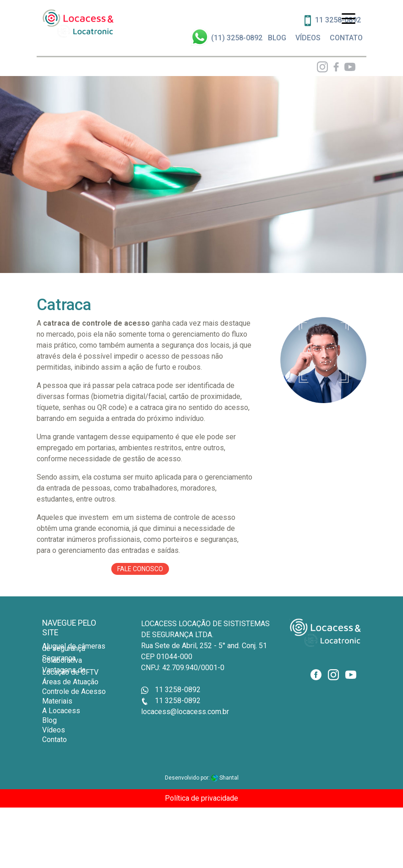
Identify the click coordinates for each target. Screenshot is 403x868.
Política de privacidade (201, 798)
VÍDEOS (308, 38)
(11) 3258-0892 (237, 38)
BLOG (277, 38)
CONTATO (346, 38)
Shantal (225, 778)
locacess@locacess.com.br (185, 712)
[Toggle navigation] (349, 18)
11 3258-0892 (171, 690)
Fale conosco (140, 569)
